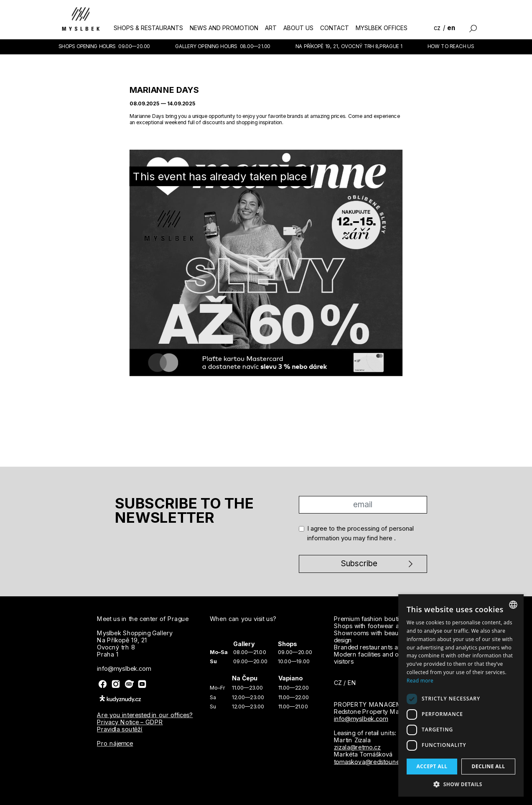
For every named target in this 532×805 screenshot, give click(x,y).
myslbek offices (382, 28)
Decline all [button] (489, 766)
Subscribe (359, 563)
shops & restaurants (148, 28)
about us (298, 28)
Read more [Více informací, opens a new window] (420, 681)
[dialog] (461, 695)
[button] (461, 784)
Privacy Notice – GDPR (130, 722)
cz (437, 28)
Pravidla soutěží (120, 729)
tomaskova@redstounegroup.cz (379, 762)
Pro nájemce (115, 744)
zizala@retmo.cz (357, 747)
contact (335, 28)
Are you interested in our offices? (145, 715)
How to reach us (451, 46)
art (271, 28)
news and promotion (224, 28)
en (451, 28)
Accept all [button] (432, 766)
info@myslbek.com (361, 718)
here (387, 538)
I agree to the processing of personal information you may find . (360, 533)
